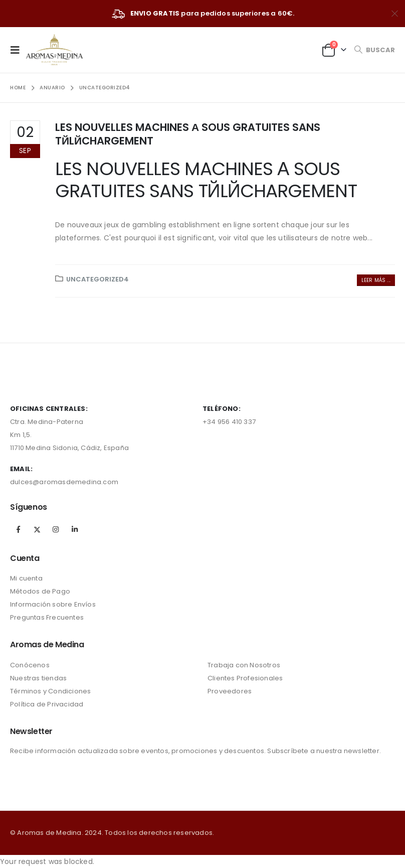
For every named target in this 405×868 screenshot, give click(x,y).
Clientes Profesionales (245, 678)
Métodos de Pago (40, 591)
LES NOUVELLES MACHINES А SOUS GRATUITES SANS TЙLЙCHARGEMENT (188, 134)
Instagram (56, 529)
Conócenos (30, 665)
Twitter (37, 529)
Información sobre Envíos (53, 604)
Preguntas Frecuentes (47, 617)
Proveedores (230, 691)
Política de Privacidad (47, 704)
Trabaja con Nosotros (244, 665)
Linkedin (75, 529)
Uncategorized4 (97, 279)
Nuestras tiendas (38, 678)
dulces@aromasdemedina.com (64, 482)
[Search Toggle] (374, 50)
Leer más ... (376, 280)
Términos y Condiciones (50, 691)
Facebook (19, 529)
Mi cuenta (26, 578)
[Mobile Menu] (18, 50)
